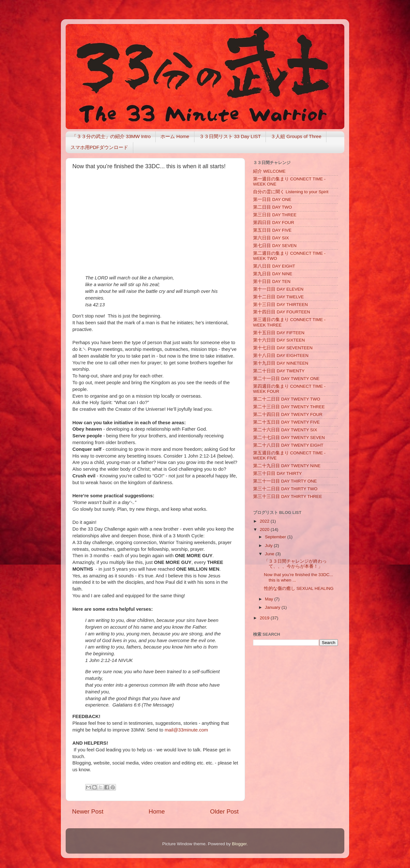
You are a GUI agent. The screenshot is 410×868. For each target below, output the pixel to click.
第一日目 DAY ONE (272, 199)
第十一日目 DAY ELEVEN (278, 289)
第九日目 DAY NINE (273, 274)
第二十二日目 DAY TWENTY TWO (287, 399)
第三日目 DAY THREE (275, 215)
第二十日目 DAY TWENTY (279, 371)
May (270, 599)
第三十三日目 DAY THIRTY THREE (287, 496)
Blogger (239, 844)
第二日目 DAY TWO (272, 207)
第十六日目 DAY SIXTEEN (279, 340)
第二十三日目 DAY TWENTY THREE (289, 407)
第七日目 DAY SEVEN (275, 246)
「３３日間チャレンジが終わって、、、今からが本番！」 (295, 564)
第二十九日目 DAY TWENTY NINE (287, 466)
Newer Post (88, 811)
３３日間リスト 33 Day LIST (230, 136)
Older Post (224, 811)
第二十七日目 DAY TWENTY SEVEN (289, 438)
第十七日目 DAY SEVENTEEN (283, 348)
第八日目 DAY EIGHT (274, 266)
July (269, 546)
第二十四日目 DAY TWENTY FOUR (288, 414)
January (273, 607)
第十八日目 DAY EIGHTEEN (281, 355)
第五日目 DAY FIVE (272, 230)
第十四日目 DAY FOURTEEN (282, 312)
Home (157, 811)
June (270, 554)
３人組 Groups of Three (296, 136)
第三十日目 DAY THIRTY (277, 473)
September (276, 537)
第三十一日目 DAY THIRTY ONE (285, 481)
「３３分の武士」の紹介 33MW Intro (111, 136)
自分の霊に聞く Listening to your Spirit (291, 192)
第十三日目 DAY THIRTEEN (280, 305)
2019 (265, 618)
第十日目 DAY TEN (272, 281)
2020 (265, 529)
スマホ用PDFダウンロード (99, 147)
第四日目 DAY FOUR (274, 223)
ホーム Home (175, 136)
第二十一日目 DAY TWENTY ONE (286, 379)
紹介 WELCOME (269, 171)
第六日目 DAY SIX (271, 238)
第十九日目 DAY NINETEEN (281, 363)
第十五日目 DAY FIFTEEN (279, 333)
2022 (265, 521)
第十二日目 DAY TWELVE (278, 297)
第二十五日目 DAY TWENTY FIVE (286, 422)
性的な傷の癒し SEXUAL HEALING (299, 588)
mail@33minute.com (186, 730)
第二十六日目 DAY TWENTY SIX (285, 430)
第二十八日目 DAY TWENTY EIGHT (288, 445)
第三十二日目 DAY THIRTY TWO (285, 489)
